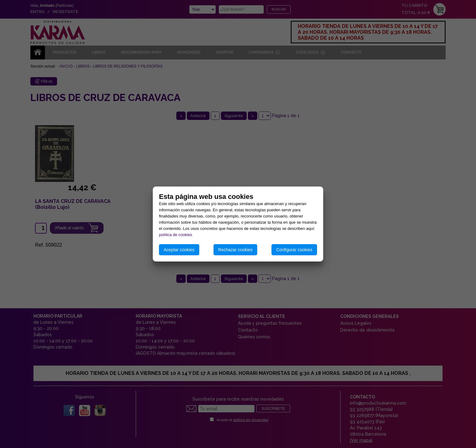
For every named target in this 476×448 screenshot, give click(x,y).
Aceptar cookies (179, 250)
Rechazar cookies (235, 250)
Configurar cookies (294, 250)
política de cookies (176, 235)
